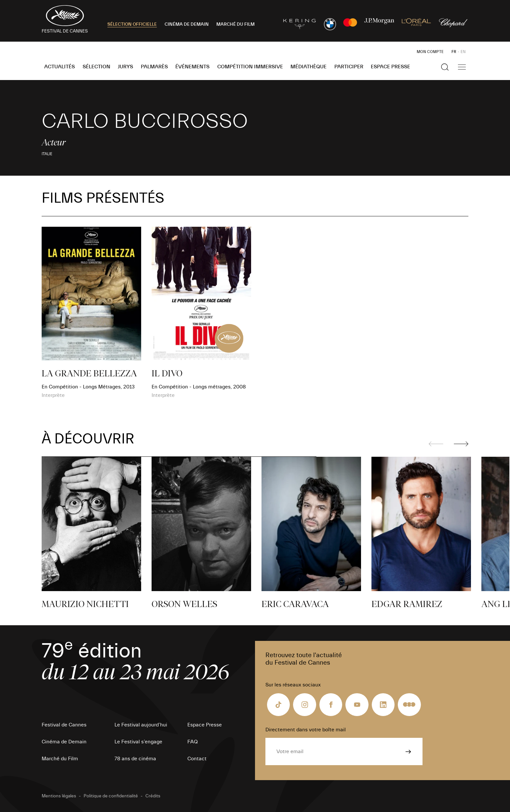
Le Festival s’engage (138, 742)
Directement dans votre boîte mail (306, 730)
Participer (349, 67)
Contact (197, 759)
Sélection (96, 67)
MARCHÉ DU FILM (235, 24)
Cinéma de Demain (64, 742)
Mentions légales (59, 796)
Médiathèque (309, 67)
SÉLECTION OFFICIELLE (132, 24)
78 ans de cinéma (135, 759)
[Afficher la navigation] (462, 67)
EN (463, 52)
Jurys (125, 67)
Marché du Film (60, 759)
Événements (192, 67)
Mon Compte (430, 52)
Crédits (153, 796)
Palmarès (154, 67)
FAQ (193, 742)
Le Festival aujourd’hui (141, 725)
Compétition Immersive (250, 67)
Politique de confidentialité (111, 796)
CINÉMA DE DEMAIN (187, 24)
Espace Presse (390, 67)
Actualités (60, 67)
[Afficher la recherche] (445, 67)
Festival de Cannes (64, 725)
